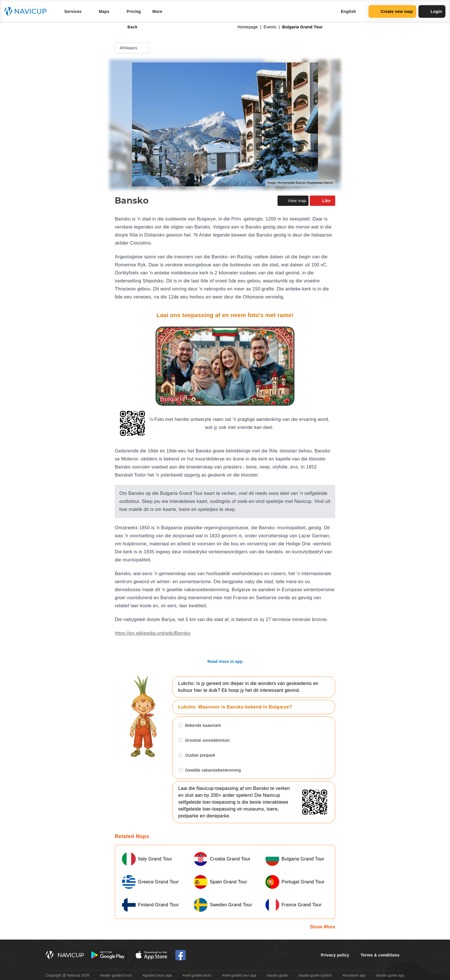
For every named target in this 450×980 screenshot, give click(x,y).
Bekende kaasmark (203, 725)
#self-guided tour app (239, 975)
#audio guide (278, 975)
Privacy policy (335, 955)
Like (322, 201)
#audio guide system (315, 975)
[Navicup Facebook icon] (181, 955)
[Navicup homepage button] (28, 11)
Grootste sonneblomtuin (207, 740)
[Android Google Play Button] (108, 955)
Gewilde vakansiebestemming (213, 770)
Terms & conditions (380, 955)
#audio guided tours (116, 975)
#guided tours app (157, 975)
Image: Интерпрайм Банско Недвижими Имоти (300, 183)
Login (432, 11)
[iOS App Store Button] (151, 955)
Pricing (134, 11)
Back (128, 27)
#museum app (354, 975)
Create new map (392, 11)
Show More (323, 927)
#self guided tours (197, 975)
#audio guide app (390, 975)
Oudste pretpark (200, 755)
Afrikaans (132, 48)
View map (293, 201)
